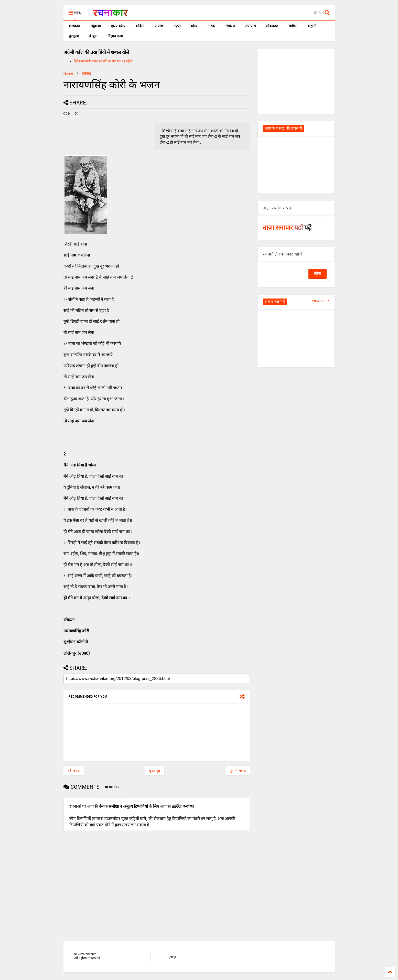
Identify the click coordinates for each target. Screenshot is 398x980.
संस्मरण (230, 26)
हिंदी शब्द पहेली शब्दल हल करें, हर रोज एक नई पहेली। (104, 61)
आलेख (159, 26)
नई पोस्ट (74, 771)
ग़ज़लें (177, 26)
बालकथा (74, 26)
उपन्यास (250, 26)
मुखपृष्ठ (172, 957)
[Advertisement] (296, 81)
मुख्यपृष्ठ (155, 771)
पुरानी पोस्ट (238, 771)
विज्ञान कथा (115, 36)
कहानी (312, 26)
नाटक (211, 26)
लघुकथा (96, 26)
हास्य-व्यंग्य (118, 26)
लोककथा (272, 26)
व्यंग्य (194, 26)
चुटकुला (74, 36)
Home (68, 73)
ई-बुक (93, 36)
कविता (140, 26)
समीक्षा (293, 26)
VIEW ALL (321, 301)
